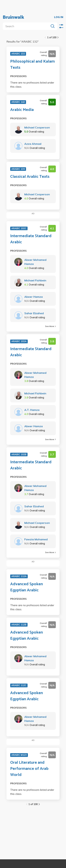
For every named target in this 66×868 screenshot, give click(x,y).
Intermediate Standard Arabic (31, 239)
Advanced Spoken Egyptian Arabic (27, 587)
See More (50, 326)
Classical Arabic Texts (30, 177)
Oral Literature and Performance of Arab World (29, 769)
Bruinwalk (13, 17)
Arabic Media (22, 110)
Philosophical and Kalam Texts (32, 65)
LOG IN (59, 17)
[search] (27, 26)
